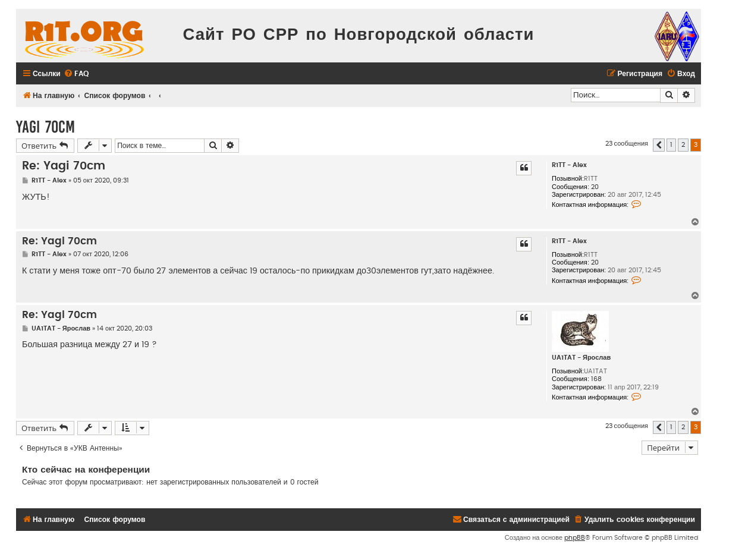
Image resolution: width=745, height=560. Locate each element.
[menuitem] (76, 74)
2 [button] (683, 145)
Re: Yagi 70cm (64, 166)
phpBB (575, 538)
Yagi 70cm (45, 127)
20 (595, 187)
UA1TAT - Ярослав (581, 358)
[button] (659, 145)
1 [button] (671, 145)
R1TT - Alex (569, 165)
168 (596, 379)
